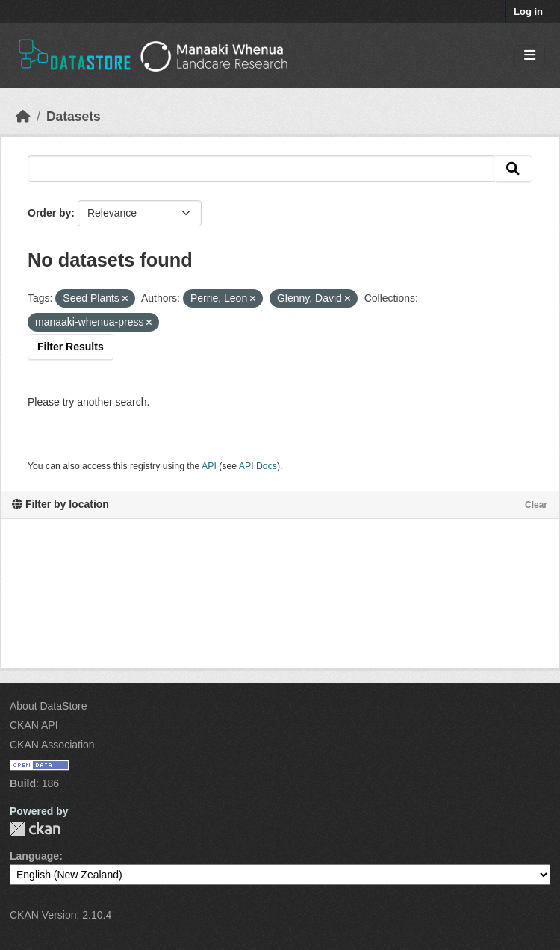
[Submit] (513, 169)
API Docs (258, 466)
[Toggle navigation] (530, 56)
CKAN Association (52, 745)
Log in (528, 12)
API (209, 466)
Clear (536, 505)
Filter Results (71, 347)
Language (34, 856)
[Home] (23, 117)
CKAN (35, 829)
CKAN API (34, 725)
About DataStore (49, 706)
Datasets (74, 117)
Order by (49, 213)
